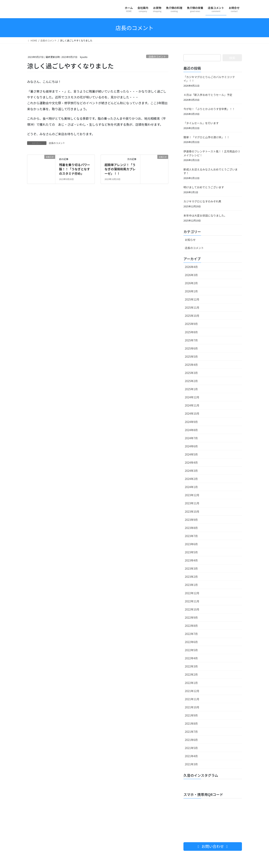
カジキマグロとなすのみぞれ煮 (202, 201)
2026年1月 (191, 291)
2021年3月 (191, 764)
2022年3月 (191, 666)
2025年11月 (192, 307)
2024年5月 (191, 454)
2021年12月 (192, 691)
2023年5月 (191, 552)
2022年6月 (191, 642)
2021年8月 (191, 723)
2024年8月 (191, 430)
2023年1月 (191, 585)
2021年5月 (191, 748)
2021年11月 (192, 699)
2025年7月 (191, 340)
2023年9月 (191, 520)
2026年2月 (191, 283)
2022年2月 (191, 674)
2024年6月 (191, 446)
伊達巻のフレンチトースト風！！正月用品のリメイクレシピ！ (212, 153)
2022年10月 (192, 609)
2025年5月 (191, 356)
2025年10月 (192, 316)
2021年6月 (191, 740)
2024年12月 (192, 397)
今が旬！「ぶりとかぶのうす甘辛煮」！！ (209, 109)
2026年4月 (191, 267)
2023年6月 (191, 544)
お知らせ (190, 240)
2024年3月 (191, 471)
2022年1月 (191, 683)
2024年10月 (192, 413)
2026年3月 (191, 275)
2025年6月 (191, 348)
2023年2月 (191, 577)
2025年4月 (191, 365)
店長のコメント (157, 56)
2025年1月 (191, 389)
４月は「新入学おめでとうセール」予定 (208, 95)
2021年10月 (192, 707)
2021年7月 (191, 732)
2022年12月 (192, 593)
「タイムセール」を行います (201, 123)
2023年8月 (191, 528)
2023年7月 (191, 536)
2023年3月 (191, 568)
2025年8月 (191, 332)
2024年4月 (191, 462)
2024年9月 (191, 422)
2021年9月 (191, 715)
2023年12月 (192, 495)
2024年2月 (191, 479)
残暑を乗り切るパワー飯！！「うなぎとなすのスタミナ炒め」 (75, 169)
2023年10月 (192, 511)
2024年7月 (191, 438)
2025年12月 (192, 299)
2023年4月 (191, 560)
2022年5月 (191, 650)
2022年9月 (191, 617)
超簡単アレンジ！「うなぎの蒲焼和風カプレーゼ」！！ (120, 169)
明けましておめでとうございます (204, 187)
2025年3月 (191, 373)
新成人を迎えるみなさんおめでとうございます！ (211, 171)
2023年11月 (192, 503)
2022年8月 (191, 626)
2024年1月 (191, 487)
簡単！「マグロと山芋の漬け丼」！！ (206, 137)
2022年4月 (191, 658)
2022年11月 (192, 601)
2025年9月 (191, 324)
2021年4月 (191, 756)
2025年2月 (191, 381)
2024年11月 (192, 405)
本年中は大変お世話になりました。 (205, 215)
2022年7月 (191, 634)
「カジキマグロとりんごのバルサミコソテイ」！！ (209, 79)
